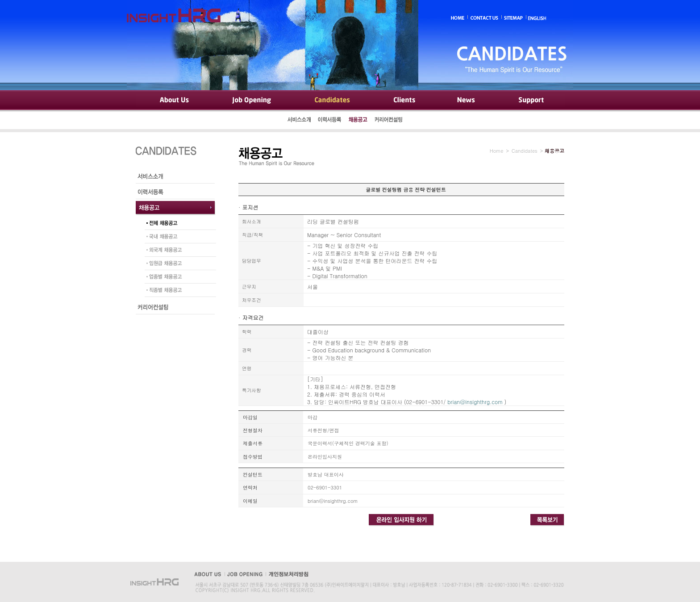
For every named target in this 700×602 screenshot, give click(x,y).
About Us (174, 100)
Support (531, 100)
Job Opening (253, 100)
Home (497, 151)
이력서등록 (330, 121)
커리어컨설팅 (389, 121)
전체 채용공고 (178, 224)
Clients (404, 100)
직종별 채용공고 (178, 291)
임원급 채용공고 (178, 264)
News (467, 100)
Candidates (332, 100)
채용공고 (358, 121)
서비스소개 (300, 121)
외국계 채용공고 (178, 251)
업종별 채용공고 (178, 278)
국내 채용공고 (178, 238)
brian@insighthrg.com (475, 402)
